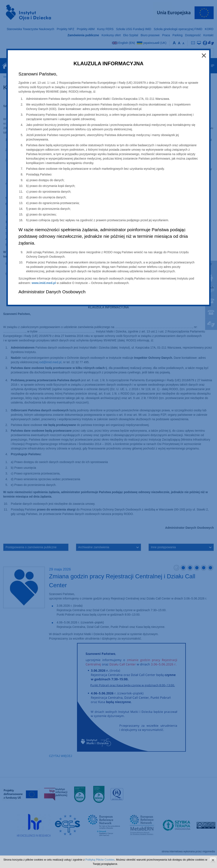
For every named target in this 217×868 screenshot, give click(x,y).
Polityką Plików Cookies (100, 860)
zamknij (213, 860)
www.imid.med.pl (44, 283)
